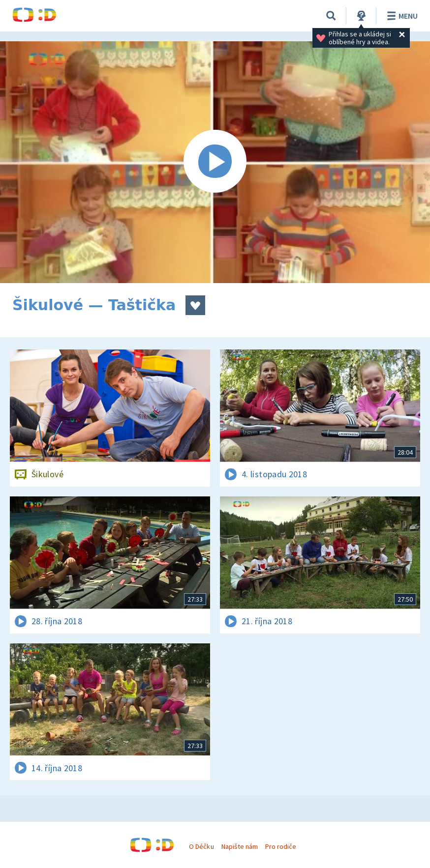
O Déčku (201, 846)
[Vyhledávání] (331, 16)
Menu (401, 16)
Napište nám (240, 846)
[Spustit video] (215, 162)
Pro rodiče (281, 846)
